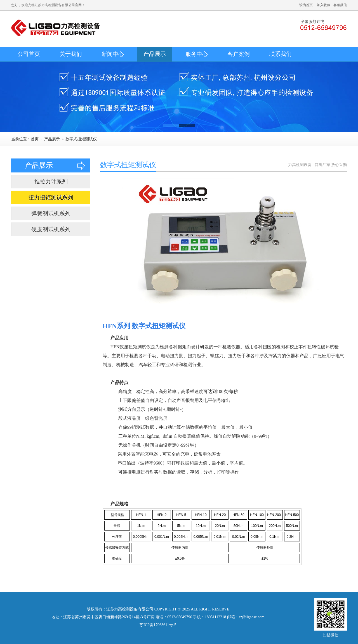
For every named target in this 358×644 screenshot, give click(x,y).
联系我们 (281, 54)
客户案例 (239, 54)
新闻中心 (113, 54)
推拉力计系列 (51, 181)
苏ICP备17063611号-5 (158, 625)
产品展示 (155, 54)
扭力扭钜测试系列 (51, 197)
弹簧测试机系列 (51, 213)
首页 (35, 139)
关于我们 (71, 54)
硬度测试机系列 (51, 229)
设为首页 (306, 5)
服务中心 (197, 54)
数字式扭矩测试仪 (81, 139)
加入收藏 (324, 5)
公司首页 (29, 54)
